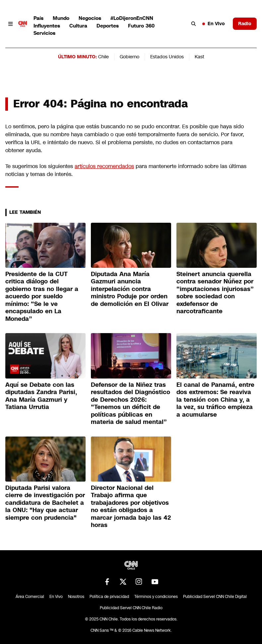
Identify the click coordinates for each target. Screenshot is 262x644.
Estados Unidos (167, 57)
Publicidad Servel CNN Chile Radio (131, 608)
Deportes (108, 26)
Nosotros (76, 597)
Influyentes (47, 26)
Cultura (78, 26)
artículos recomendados (104, 166)
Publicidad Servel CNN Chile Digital (215, 597)
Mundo (61, 18)
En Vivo (214, 24)
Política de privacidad (109, 597)
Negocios (90, 18)
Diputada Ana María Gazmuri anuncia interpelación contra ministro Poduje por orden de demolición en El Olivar (130, 289)
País (38, 18)
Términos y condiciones (156, 597)
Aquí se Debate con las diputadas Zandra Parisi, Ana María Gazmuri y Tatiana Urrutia (41, 396)
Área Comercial (30, 597)
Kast (199, 57)
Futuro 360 (141, 26)
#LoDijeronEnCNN (132, 18)
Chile (103, 57)
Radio (245, 24)
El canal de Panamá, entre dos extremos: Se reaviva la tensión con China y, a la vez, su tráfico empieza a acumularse (215, 400)
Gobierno (130, 57)
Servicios (44, 33)
